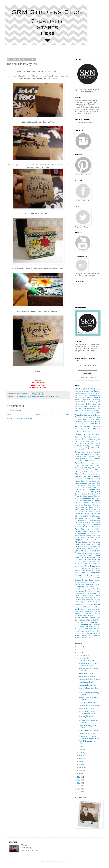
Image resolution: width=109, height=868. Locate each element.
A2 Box (87, 395)
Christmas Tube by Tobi (87, 661)
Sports (98, 566)
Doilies (78, 452)
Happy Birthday (81, 481)
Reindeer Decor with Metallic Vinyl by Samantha (88, 665)
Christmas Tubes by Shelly (88, 702)
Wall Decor (88, 609)
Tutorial (91, 605)
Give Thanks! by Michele (87, 676)
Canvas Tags (79, 429)
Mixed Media (85, 521)
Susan (26, 845)
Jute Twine (90, 490)
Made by (97, 507)
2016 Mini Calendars (93, 389)
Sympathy (78, 585)
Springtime (84, 568)
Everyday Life (80, 459)
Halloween (89, 479)
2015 (79, 777)
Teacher (89, 589)
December (83, 655)
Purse (83, 544)
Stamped (78, 570)
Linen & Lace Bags (81, 505)
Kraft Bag (93, 492)
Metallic (91, 512)
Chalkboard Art (96, 432)
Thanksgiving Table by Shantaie (89, 679)
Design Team (89, 448)
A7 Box (93, 395)
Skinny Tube (78, 562)
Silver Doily (96, 560)
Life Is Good (96, 503)
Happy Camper (92, 481)
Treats (98, 602)
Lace (76, 501)
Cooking (86, 446)
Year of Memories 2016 (92, 631)
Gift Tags (78, 472)
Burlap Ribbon (95, 424)
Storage (89, 582)
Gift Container (89, 470)
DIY (92, 446)
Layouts (97, 501)
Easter (83, 452)
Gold (76, 476)
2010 (79, 792)
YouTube (77, 633)
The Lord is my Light (91, 593)
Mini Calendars (95, 516)
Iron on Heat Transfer (90, 488)
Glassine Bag (95, 472)
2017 (79, 650)
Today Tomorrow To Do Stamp (91, 600)
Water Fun (79, 611)
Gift (83, 468)
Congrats (97, 444)
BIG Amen (84, 402)
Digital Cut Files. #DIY (93, 450)
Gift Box (94, 468)
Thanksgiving (41, 397)
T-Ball (83, 585)
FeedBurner (92, 377)
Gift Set (97, 470)
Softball (82, 566)
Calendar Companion (92, 426)
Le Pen (78, 503)
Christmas (95, 435)
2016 (83, 389)
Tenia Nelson (79, 591)
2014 (79, 780)
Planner (97, 533)
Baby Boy (90, 408)
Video (93, 607)
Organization (87, 525)
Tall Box (80, 589)
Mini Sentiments (90, 518)
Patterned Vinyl (80, 531)
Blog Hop (97, 417)
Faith (86, 461)
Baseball (90, 411)
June (81, 759)
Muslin (80, 523)
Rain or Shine (85, 547)
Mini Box (93, 514)
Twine (56, 397)
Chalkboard (87, 432)
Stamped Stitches (88, 570)
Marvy (89, 509)
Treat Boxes (90, 602)
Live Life (85, 507)
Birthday (78, 417)
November (83, 658)
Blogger (64, 862)
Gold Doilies (82, 476)
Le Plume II (86, 503)
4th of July (93, 391)
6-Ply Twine (83, 393)
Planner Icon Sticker (93, 536)
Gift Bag (88, 468)
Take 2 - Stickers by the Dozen (87, 586)
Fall (28, 397)
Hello (98, 483)
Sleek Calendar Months (89, 562)
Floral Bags (84, 465)
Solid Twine (90, 566)
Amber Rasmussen (82, 400)
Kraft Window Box (90, 496)
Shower (89, 560)
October (82, 747)
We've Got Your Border (85, 618)
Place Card (90, 534)
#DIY (14, 397)
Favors (77, 465)
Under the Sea (79, 607)
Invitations (78, 488)
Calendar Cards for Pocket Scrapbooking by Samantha (89, 737)
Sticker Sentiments (91, 573)
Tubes (85, 605)
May (81, 761)
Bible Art (90, 413)
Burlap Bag (92, 422)
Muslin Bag (87, 523)
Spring (77, 568)
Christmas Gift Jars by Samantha (86, 717)
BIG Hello (88, 404)
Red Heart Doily (88, 549)
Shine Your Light (80, 560)
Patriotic (97, 529)
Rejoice (98, 549)
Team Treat (97, 589)
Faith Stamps (93, 461)
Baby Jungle (97, 408)
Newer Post (11, 415)
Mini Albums (85, 514)
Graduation (91, 476)
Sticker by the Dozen (87, 578)
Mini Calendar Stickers (87, 515)
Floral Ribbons (95, 465)
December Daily (79, 448)
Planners (97, 540)
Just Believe (79, 490)
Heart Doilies (83, 483)
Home (38, 415)
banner (77, 635)
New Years (96, 523)
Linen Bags (92, 505)
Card (88, 429)
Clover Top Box (87, 444)
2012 (79, 786)
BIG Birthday (93, 402)
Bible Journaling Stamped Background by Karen (87, 712)
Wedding (84, 625)
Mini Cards (79, 518)
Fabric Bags (79, 461)
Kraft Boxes (92, 494)
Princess (78, 542)
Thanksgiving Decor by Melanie (89, 705)
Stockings (83, 582)
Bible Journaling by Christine (88, 730)
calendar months (87, 635)
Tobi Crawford (49, 397)
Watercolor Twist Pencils (84, 616)
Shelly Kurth (84, 557)
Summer (97, 582)
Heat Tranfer (92, 483)
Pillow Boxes (82, 533)
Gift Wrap (86, 472)
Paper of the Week (83, 527)
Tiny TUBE (93, 598)
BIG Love (94, 404)
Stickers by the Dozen (84, 580)
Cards (78, 432)
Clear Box (88, 437)
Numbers (78, 525)
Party (93, 527)
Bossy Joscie (89, 419)
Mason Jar (96, 509)
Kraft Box (33, 397)
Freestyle (78, 468)
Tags (91, 584)
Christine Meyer (81, 435)
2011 (79, 789)
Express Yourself (93, 459)
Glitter (90, 474)
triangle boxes (87, 638)
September (83, 750)
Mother (92, 521)
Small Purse (96, 564)
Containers (78, 446)
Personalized (91, 531)
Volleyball (82, 609)
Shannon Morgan (86, 555)
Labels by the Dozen (92, 498)
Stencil (77, 573)
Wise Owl (97, 627)
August (82, 753)
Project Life (87, 542)
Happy (98, 479)
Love (91, 507)
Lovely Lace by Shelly (86, 682)
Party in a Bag (87, 529)
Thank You (90, 591)
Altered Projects (93, 397)
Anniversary (97, 400)
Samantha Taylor (82, 551)
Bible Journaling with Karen (88, 685)
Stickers (97, 578)
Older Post (65, 415)
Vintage (98, 607)
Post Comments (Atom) (24, 418)
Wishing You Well (80, 629)
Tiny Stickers (85, 598)
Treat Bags (79, 602)
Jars (99, 488)
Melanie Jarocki (81, 512)
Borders (78, 419)
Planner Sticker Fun (87, 540)
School (85, 553)
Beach (76, 413)
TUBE (87, 585)
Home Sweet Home (94, 485)
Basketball (97, 411)
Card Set (96, 429)
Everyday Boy (81, 456)
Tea (85, 589)
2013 (79, 783)
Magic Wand (80, 509)
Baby (84, 408)
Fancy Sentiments (82, 463)
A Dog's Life (81, 395)
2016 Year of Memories (82, 391)
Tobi (28, 71)
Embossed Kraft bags (93, 454)
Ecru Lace (89, 452)
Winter (91, 627)
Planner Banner (80, 536)
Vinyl (77, 609)
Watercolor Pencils (92, 614)
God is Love (96, 474)
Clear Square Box (87, 441)
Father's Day (96, 463)
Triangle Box (79, 605)
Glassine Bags (81, 474)
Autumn (77, 402)
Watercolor (88, 611)
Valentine (87, 607)
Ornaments (96, 525)
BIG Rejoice (83, 406)
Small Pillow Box (86, 564)
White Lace (84, 627)
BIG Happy (81, 404)
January (82, 773)
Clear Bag (78, 437)
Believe (82, 413)
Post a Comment (15, 410)
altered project (87, 633)
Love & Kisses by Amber (87, 708)
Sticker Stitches (84, 575)
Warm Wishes (96, 609)
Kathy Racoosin (85, 492)
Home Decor (80, 485)
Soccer (77, 566)
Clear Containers (88, 439)
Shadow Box (91, 553)
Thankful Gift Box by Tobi (87, 733)
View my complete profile (29, 851)
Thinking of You (86, 595)
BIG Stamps (92, 406)
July (81, 756)
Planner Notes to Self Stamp (85, 538)
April (81, 765)
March (81, 767)
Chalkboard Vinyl (21, 397)
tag (82, 638)
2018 (79, 647)
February (82, 770)
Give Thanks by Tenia (86, 673)
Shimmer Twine (95, 557)
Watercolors (97, 616)
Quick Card (90, 544)
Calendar (78, 426)
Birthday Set (87, 417)
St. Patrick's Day (94, 568)
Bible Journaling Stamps (92, 415)
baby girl (97, 633)
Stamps (98, 570)
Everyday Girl (94, 456)
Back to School (80, 411)
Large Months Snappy (86, 501)
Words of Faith (91, 629)
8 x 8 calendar (91, 393)
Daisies (98, 446)
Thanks (98, 591)
